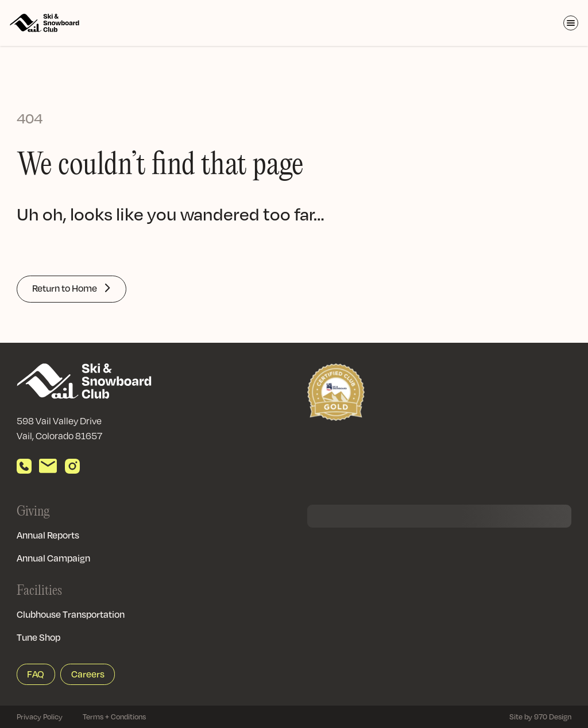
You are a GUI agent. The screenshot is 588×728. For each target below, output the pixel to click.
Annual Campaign (53, 558)
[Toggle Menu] (571, 23)
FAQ (36, 674)
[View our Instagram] (72, 466)
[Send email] (48, 466)
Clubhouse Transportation (71, 614)
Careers (88, 674)
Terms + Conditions (114, 717)
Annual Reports (48, 535)
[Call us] (24, 466)
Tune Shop (38, 637)
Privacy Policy (40, 717)
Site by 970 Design (540, 717)
